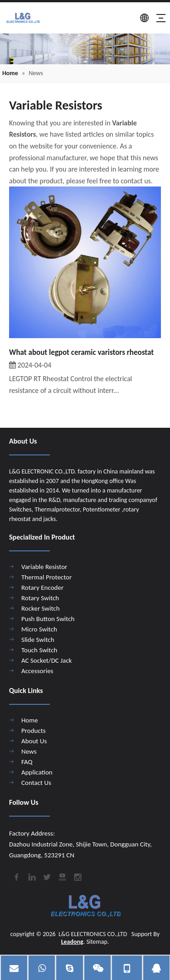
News (29, 751)
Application (37, 772)
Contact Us (36, 783)
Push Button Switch (48, 619)
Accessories (37, 671)
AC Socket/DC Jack (46, 660)
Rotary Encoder (42, 588)
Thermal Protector (46, 577)
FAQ (27, 762)
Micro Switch (39, 629)
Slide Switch (38, 640)
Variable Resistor (44, 567)
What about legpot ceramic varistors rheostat (81, 352)
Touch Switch (39, 650)
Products (34, 731)
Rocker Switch (41, 608)
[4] (85, 49)
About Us (34, 741)
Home (30, 720)
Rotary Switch (40, 598)
